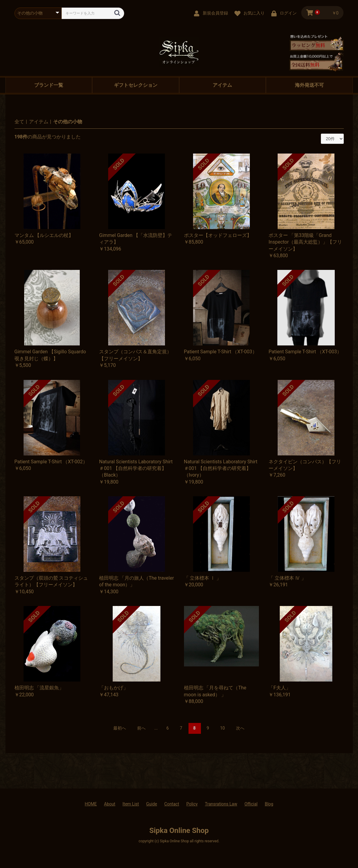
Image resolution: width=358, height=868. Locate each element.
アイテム (222, 85)
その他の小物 (68, 122)
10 (222, 728)
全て (19, 122)
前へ (141, 728)
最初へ (120, 728)
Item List (131, 804)
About (110, 804)
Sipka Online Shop (179, 831)
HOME (91, 804)
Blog (269, 804)
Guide (152, 804)
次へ (240, 728)
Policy (192, 804)
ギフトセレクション (136, 85)
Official (251, 804)
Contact (172, 804)
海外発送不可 (309, 85)
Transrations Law (221, 804)
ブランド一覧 (49, 85)
